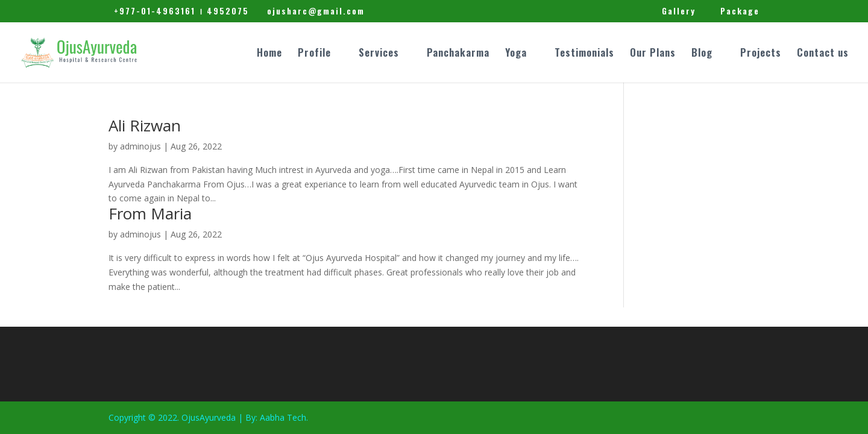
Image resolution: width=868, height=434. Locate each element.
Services (379, 54)
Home (269, 54)
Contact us (823, 54)
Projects (761, 54)
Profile (314, 54)
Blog (702, 54)
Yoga (516, 54)
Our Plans (653, 54)
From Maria (150, 213)
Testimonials (584, 54)
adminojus (140, 146)
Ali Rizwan (145, 125)
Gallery (679, 12)
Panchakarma (458, 54)
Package (740, 12)
